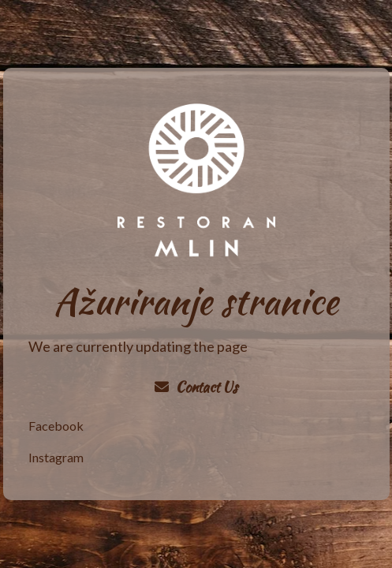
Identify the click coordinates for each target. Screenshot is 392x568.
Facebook (56, 426)
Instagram (56, 457)
